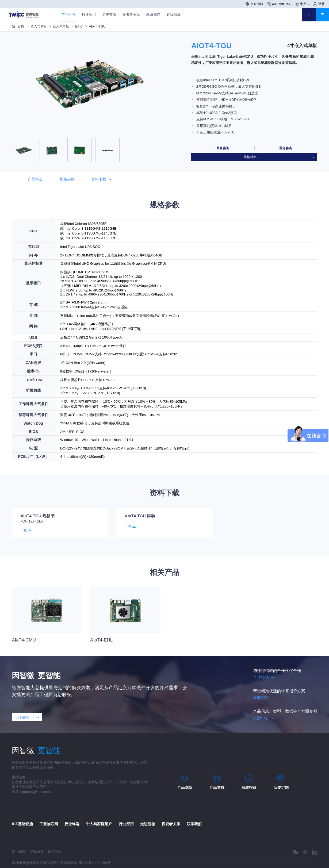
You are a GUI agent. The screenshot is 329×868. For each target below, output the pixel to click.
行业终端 (72, 824)
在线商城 (174, 15)
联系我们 (153, 15)
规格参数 (67, 179)
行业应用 (89, 15)
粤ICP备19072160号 (95, 863)
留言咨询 (223, 148)
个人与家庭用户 (99, 824)
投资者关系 (131, 15)
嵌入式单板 (39, 26)
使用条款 (19, 852)
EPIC (79, 26)
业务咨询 (286, 148)
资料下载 (101, 179)
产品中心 (68, 15)
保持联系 (55, 852)
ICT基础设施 (22, 824)
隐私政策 (37, 852)
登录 (319, 4)
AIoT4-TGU (97, 26)
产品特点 (35, 179)
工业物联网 (49, 824)
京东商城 (254, 4)
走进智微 (109, 15)
